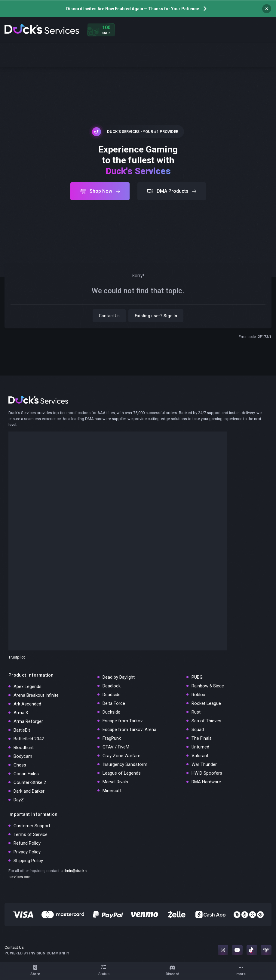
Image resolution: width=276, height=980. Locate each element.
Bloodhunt (24, 748)
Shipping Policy (28, 861)
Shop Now (100, 191)
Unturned (200, 747)
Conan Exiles (26, 774)
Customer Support (32, 826)
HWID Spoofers (207, 773)
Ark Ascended (27, 704)
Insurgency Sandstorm (125, 764)
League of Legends (122, 773)
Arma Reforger (28, 721)
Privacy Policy (27, 852)
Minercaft (112, 791)
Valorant (200, 756)
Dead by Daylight (119, 677)
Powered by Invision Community (37, 953)
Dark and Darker (29, 791)
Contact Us (109, 316)
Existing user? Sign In (156, 316)
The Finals (202, 738)
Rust (196, 712)
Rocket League (206, 703)
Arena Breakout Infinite (36, 695)
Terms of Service (31, 834)
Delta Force (114, 703)
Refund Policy (27, 843)
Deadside (112, 695)
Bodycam (23, 756)
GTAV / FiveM (116, 747)
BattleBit (22, 730)
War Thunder (204, 764)
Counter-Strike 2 (30, 782)
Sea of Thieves (206, 721)
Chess (20, 765)
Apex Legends (28, 687)
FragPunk (112, 738)
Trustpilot (17, 657)
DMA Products (172, 191)
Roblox (198, 695)
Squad (198, 730)
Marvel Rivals (115, 782)
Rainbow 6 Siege (208, 686)
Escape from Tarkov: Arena (129, 730)
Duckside (111, 712)
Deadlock (112, 686)
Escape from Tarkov (123, 721)
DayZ (19, 800)
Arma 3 (21, 713)
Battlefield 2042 (29, 739)
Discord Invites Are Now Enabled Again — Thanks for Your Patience (133, 9)
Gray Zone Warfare (121, 756)
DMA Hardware (206, 782)
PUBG (197, 677)
